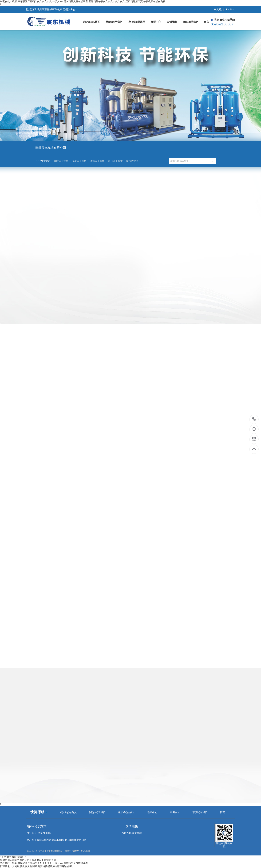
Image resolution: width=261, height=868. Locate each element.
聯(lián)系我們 (200, 812)
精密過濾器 (132, 161)
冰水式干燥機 (97, 161)
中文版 (218, 9)
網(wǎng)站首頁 (68, 812)
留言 (223, 812)
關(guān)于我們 (97, 812)
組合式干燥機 (115, 161)
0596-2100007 (254, 419)
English (230, 9)
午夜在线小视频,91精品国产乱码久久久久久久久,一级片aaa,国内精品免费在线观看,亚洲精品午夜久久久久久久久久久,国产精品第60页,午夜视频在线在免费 (83, 1)
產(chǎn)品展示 (126, 812)
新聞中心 (152, 812)
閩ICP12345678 (72, 851)
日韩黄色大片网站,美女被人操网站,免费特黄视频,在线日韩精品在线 (36, 866)
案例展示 (175, 812)
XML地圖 (86, 851)
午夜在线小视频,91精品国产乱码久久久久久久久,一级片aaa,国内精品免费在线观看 (44, 863)
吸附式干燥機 (61, 161)
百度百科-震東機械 (132, 833)
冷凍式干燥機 (79, 161)
